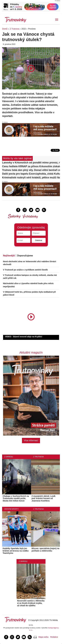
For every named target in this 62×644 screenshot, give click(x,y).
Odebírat (39, 240)
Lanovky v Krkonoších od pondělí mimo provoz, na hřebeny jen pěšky (31, 163)
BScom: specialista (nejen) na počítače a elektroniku (45, 550)
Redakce (54, 637)
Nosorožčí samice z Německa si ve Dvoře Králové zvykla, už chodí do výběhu (31, 603)
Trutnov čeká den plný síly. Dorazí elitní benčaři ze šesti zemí (31, 170)
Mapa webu (44, 637)
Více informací (31, 440)
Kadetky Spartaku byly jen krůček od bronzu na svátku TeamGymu (16, 551)
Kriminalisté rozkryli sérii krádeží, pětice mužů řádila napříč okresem (31, 178)
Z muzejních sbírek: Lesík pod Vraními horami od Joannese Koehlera (44, 498)
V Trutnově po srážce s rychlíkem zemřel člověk (25, 270)
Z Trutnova (14, 29)
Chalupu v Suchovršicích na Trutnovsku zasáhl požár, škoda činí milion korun (16, 498)
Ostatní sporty (12, 509)
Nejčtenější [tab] (9, 256)
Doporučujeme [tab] (25, 256)
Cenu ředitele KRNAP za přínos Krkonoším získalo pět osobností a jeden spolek (31, 166)
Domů (5, 29)
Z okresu (9, 457)
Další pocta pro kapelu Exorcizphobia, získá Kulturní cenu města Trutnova (31, 174)
